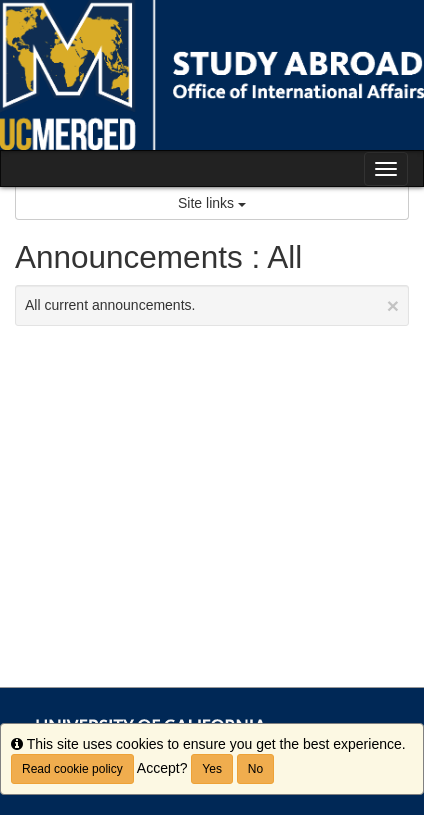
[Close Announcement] (393, 305)
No (255, 769)
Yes (212, 769)
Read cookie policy (72, 769)
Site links (212, 203)
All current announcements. (212, 305)
